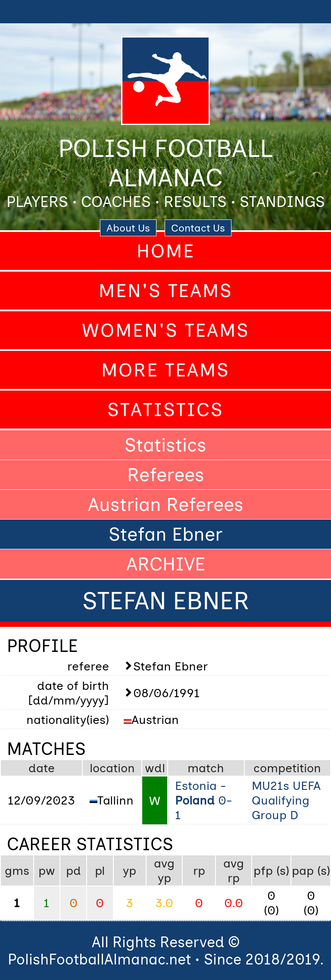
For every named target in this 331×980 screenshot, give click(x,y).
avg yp (164, 870)
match (206, 768)
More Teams (165, 370)
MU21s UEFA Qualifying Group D (286, 800)
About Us (128, 228)
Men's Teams (166, 291)
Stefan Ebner (165, 534)
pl (100, 870)
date (42, 768)
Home (166, 251)
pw (47, 870)
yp (130, 870)
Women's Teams (166, 330)
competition (287, 768)
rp (199, 870)
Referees (166, 475)
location (112, 768)
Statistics (165, 410)
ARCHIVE (166, 564)
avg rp (234, 870)
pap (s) (311, 870)
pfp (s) (271, 870)
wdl (155, 768)
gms (17, 870)
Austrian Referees (166, 504)
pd (73, 870)
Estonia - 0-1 (204, 800)
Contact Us (198, 228)
